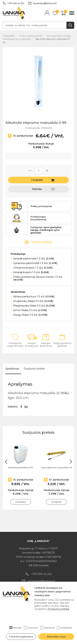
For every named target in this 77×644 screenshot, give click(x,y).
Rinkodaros (64, 628)
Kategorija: (46, 230)
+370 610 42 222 (13, 3)
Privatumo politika (58, 609)
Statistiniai (47, 628)
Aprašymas (12, 369)
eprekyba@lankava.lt (42, 3)
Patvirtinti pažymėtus (21, 637)
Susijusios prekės (34, 369)
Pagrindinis (9, 36)
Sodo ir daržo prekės (31, 36)
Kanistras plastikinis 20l (21, 467)
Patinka (37, 189)
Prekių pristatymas (41, 206)
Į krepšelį (37, 180)
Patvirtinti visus (56, 637)
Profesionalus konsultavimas (38, 218)
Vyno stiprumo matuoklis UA (56, 467)
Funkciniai (31, 628)
